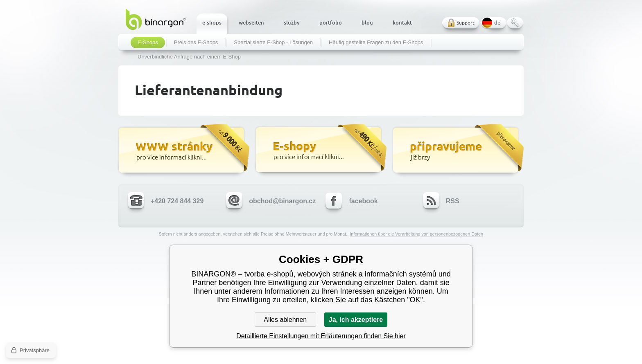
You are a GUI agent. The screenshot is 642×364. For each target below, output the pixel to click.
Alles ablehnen (285, 320)
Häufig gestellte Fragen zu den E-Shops (376, 43)
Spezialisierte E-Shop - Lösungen (273, 43)
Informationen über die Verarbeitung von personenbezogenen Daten (416, 234)
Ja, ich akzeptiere (356, 320)
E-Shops (148, 43)
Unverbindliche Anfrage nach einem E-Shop (189, 57)
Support (466, 23)
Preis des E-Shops (196, 43)
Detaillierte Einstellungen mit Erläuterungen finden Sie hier (321, 336)
